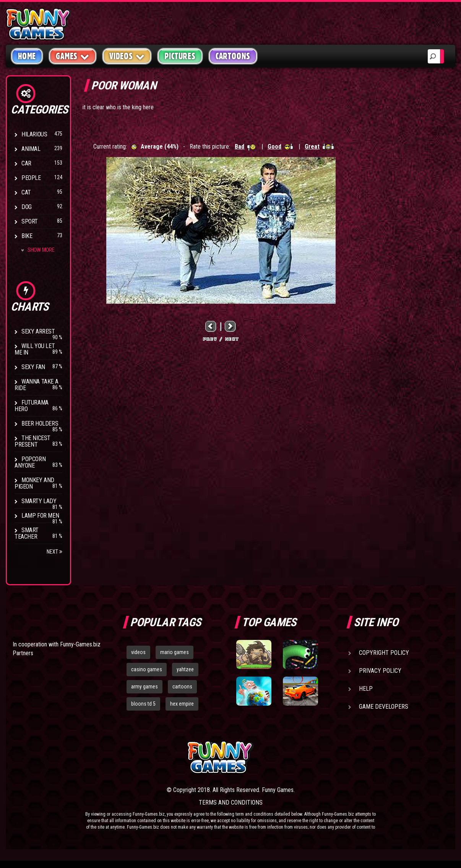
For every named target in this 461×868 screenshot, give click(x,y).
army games (144, 687)
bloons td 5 (143, 704)
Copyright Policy (384, 653)
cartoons (182, 687)
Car (26, 163)
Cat (26, 192)
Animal (31, 149)
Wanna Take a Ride (36, 385)
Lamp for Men (40, 516)
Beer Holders (40, 423)
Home (27, 56)
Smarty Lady (39, 501)
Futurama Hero (32, 406)
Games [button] (73, 56)
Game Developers (384, 707)
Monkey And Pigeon (34, 483)
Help (366, 689)
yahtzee (185, 669)
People (31, 178)
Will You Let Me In (35, 349)
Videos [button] (127, 56)
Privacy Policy (380, 671)
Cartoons (233, 56)
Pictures (180, 56)
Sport (30, 221)
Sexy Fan (33, 367)
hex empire (182, 704)
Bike (27, 236)
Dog (27, 207)
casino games (147, 669)
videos (138, 652)
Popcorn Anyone (30, 462)
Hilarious (34, 134)
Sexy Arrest (38, 331)
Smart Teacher (27, 533)
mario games (174, 652)
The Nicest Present (32, 441)
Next (54, 552)
